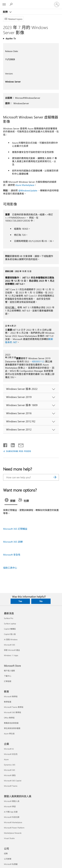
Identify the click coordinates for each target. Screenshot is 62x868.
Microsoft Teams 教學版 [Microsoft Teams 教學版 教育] (14, 707)
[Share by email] (19, 445)
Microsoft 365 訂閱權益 (15, 529)
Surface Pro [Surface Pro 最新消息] (9, 618)
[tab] (11, 501)
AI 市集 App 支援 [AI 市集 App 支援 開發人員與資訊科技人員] (11, 812)
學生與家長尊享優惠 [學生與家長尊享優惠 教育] (12, 728)
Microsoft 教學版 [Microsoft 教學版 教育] (11, 696)
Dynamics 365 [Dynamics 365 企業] (10, 765)
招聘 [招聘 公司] (6, 854)
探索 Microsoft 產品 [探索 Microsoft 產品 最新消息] (12, 650)
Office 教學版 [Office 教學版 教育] (9, 718)
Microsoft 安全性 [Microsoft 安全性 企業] (11, 754)
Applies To (11, 38)
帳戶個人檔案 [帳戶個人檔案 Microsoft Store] (9, 671)
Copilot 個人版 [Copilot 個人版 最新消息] (10, 634)
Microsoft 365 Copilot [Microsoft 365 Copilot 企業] (13, 781)
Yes (20, 601)
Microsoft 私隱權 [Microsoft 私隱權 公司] (11, 864)
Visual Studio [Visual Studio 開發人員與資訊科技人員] (9, 838)
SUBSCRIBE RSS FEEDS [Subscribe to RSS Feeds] (19, 451)
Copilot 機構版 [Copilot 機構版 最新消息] (10, 629)
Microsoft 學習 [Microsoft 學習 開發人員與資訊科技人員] (10, 806)
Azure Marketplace (25, 185)
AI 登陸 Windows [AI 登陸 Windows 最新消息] (11, 639)
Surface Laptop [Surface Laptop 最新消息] (10, 624)
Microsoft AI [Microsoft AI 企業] (9, 749)
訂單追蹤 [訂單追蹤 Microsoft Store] (8, 681)
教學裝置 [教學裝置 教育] (8, 702)
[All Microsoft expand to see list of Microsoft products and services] (4, 4)
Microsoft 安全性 (12, 555)
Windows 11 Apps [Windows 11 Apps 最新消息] (11, 655)
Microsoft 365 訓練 (13, 542)
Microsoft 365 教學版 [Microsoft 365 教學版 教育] (12, 712)
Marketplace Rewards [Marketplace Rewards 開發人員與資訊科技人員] (13, 833)
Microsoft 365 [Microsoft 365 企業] (10, 770)
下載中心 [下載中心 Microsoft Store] (8, 676)
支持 (5, 12)
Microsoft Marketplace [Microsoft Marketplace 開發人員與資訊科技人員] (13, 822)
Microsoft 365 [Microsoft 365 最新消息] (10, 645)
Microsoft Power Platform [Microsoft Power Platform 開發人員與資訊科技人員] (14, 828)
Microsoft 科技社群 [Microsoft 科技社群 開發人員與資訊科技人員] (12, 817)
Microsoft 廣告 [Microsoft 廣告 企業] (10, 775)
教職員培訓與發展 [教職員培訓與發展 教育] (11, 723)
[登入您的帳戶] (57, 4)
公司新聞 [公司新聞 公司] (8, 859)
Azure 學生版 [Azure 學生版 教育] (9, 734)
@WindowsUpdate (28, 190)
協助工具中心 (10, 568)
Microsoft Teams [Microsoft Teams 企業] (11, 786)
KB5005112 (38, 361)
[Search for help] (12, 4)
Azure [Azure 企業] (6, 759)
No (41, 601)
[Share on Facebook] (5, 445)
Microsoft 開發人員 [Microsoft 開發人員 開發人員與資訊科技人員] (12, 801)
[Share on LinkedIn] (11, 445)
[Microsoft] (31, 2)
